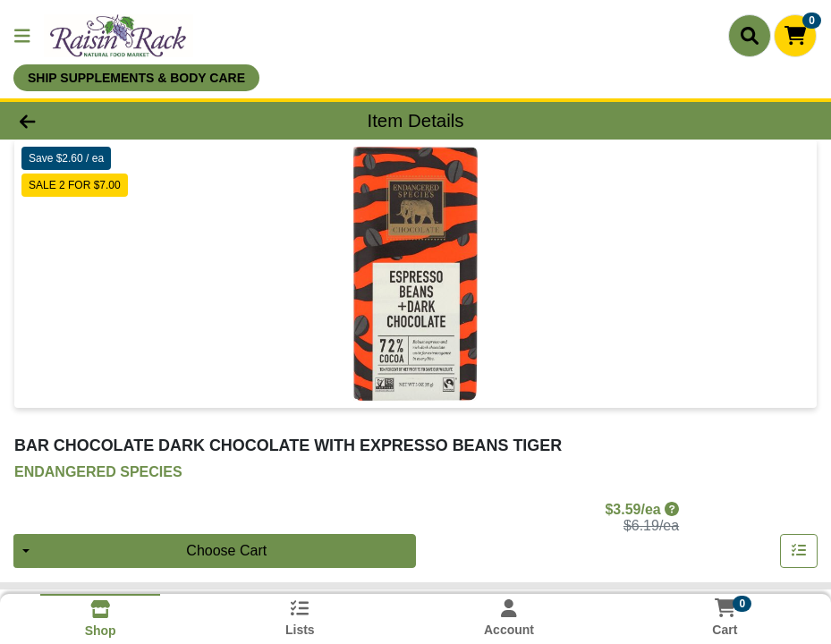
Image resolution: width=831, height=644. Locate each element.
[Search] (750, 36)
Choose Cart (226, 551)
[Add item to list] (799, 551)
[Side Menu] (22, 36)
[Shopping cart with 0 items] (795, 36)
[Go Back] (114, 121)
